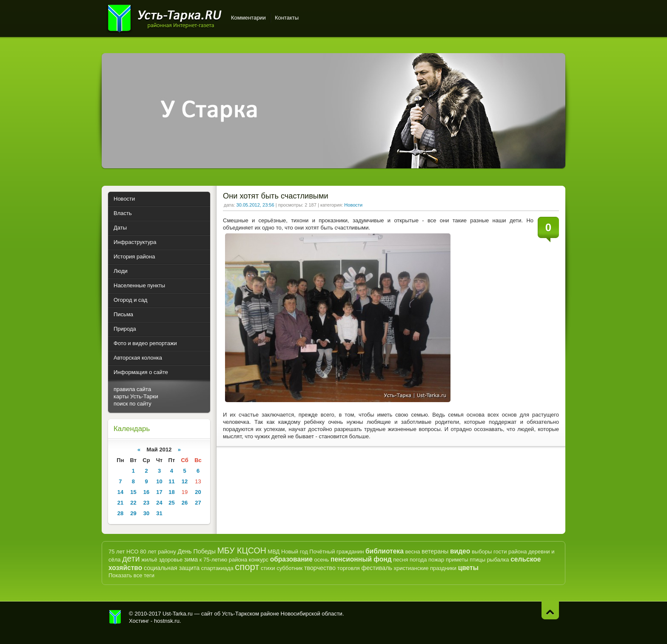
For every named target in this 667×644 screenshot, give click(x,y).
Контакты (287, 18)
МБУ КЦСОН (242, 550)
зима (191, 559)
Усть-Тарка (164, 17)
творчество (320, 568)
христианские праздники (425, 568)
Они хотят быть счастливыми (276, 196)
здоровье (171, 560)
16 (146, 492)
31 (159, 513)
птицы (477, 560)
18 (171, 492)
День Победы (197, 551)
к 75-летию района (223, 560)
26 (185, 503)
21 (120, 503)
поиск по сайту (133, 404)
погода (418, 560)
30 (146, 513)
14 (120, 492)
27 (198, 503)
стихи (268, 568)
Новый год (295, 552)
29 (133, 513)
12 (185, 481)
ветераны (435, 551)
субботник (289, 568)
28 (120, 513)
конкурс (259, 560)
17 (159, 492)
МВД (274, 552)
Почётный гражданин (336, 552)
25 (171, 503)
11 (171, 481)
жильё (149, 560)
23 (146, 503)
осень (321, 560)
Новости (353, 205)
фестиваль (377, 568)
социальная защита (172, 568)
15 (133, 492)
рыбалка (498, 560)
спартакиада (217, 568)
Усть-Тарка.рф (115, 617)
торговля (349, 568)
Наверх (550, 610)
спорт (247, 567)
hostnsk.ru (167, 621)
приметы (457, 560)
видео (460, 551)
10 (159, 481)
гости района (510, 552)
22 (133, 503)
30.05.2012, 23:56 (255, 205)
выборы (482, 552)
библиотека (385, 551)
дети (131, 559)
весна (412, 552)
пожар (436, 560)
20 (198, 492)
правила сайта (132, 389)
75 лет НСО (124, 552)
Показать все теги (131, 575)
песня (400, 560)
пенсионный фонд (361, 559)
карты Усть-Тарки (136, 396)
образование (291, 559)
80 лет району (158, 552)
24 (159, 503)
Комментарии (248, 18)
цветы (468, 568)
